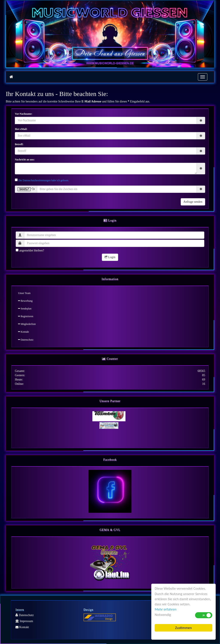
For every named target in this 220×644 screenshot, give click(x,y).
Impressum (24, 621)
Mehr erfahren (166, 609)
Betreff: (19, 144)
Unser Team (24, 293)
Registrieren (26, 316)
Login (110, 257)
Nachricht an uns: (25, 160)
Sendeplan (25, 309)
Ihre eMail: (21, 129)
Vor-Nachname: (24, 114)
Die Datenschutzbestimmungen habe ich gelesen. (44, 180)
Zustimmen (183, 628)
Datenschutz (26, 340)
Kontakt (24, 332)
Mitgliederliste (27, 324)
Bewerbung (25, 301)
